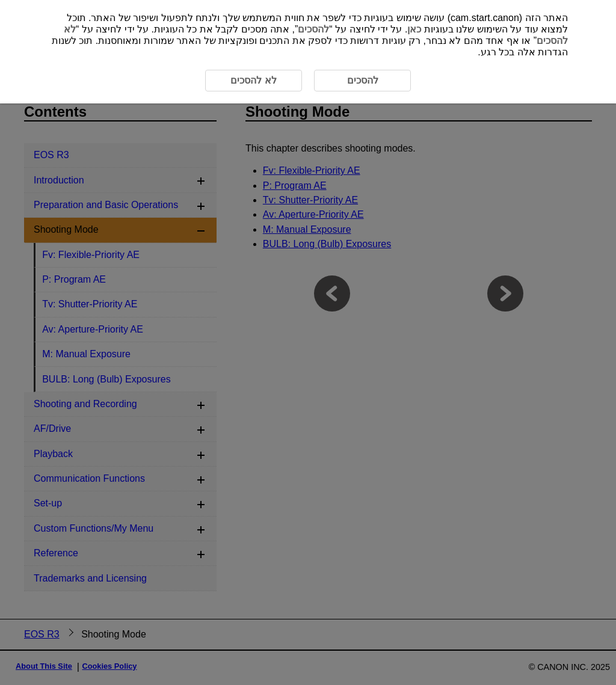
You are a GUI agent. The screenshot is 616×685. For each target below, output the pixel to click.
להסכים (313, 29)
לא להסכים (253, 80)
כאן (414, 29)
